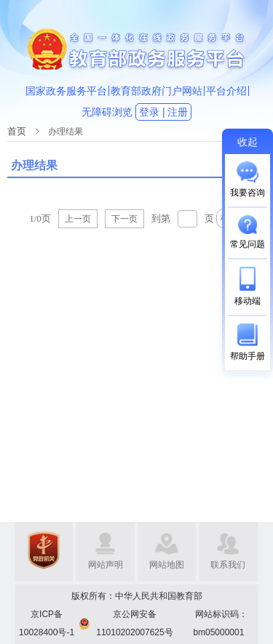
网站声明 (106, 565)
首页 (17, 131)
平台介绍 (226, 91)
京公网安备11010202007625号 (134, 623)
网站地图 (167, 565)
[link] (17, 132)
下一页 (124, 219)
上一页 (78, 219)
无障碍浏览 (107, 112)
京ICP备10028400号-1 (47, 623)
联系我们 (228, 565)
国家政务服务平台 (66, 91)
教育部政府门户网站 (157, 91)
